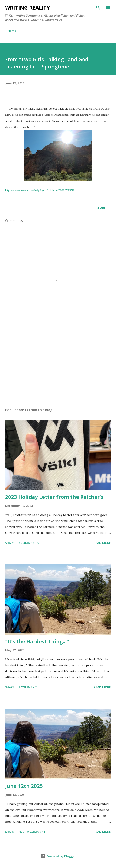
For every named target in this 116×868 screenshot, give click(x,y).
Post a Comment (32, 832)
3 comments (28, 543)
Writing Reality (27, 8)
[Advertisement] (58, 364)
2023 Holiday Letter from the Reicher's (54, 497)
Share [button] (101, 208)
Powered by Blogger (58, 856)
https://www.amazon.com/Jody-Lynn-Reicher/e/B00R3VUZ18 (40, 190)
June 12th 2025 (24, 786)
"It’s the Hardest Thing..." (37, 641)
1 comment (28, 687)
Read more (102, 543)
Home (12, 31)
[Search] (98, 8)
